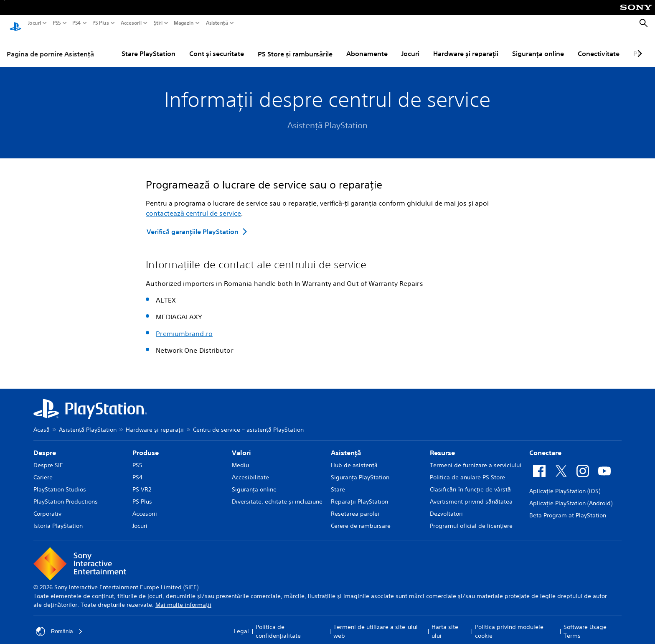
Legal (241, 623)
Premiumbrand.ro (184, 326)
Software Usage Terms (585, 623)
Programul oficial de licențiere (471, 518)
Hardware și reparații (466, 46)
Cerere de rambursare (361, 518)
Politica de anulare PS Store (467, 469)
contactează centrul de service (193, 205)
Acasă (42, 422)
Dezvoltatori (446, 506)
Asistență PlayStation (88, 422)
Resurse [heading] (442, 445)
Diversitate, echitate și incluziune (277, 494)
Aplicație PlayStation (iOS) (565, 483)
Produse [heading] (146, 445)
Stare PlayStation (149, 46)
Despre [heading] (45, 445)
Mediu (240, 457)
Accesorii (131, 23)
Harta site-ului (446, 623)
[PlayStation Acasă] (15, 23)
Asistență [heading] (346, 445)
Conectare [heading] (545, 445)
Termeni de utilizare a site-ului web (376, 623)
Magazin (184, 23)
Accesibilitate (250, 469)
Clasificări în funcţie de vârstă (470, 481)
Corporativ (47, 506)
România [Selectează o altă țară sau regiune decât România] (60, 624)
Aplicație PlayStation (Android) (571, 495)
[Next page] (638, 46)
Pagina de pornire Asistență (50, 46)
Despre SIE (48, 457)
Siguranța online (538, 46)
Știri (158, 23)
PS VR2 (142, 481)
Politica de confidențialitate (278, 623)
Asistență (217, 23)
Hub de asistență (354, 457)
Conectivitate (599, 46)
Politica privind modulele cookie (509, 623)
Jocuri (34, 23)
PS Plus (101, 23)
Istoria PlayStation (58, 518)
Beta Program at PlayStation (568, 507)
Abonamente (367, 46)
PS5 (57, 23)
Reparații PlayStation (359, 494)
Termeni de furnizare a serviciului (476, 457)
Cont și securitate (217, 46)
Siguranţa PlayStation (360, 469)
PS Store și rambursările (295, 46)
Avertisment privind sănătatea (471, 494)
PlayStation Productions (66, 494)
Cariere (43, 469)
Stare (338, 481)
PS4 (77, 23)
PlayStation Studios (60, 481)
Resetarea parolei (355, 506)
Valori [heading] (241, 445)
